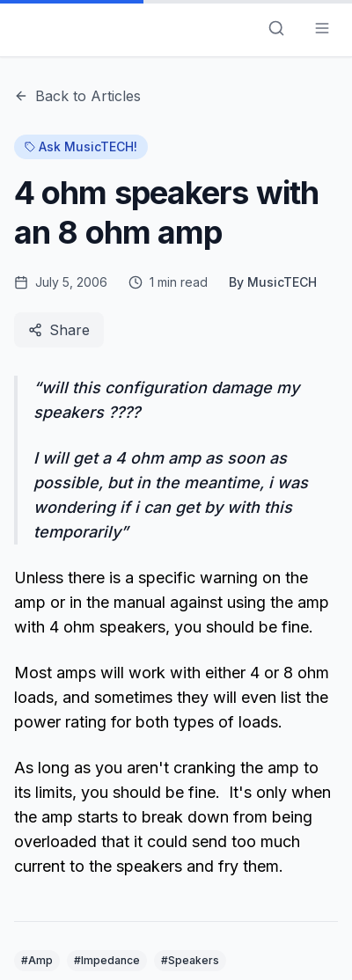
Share (59, 330)
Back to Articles (77, 96)
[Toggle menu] (322, 28)
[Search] (276, 28)
